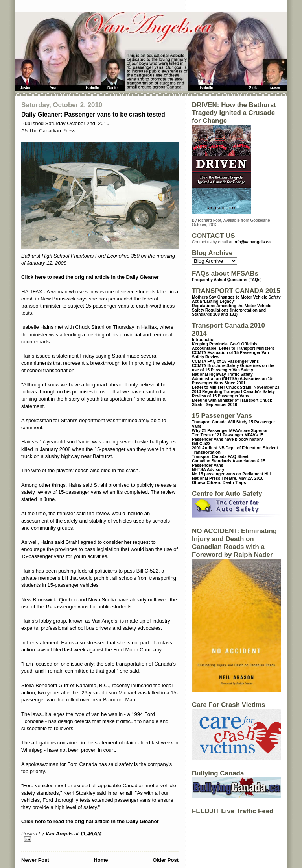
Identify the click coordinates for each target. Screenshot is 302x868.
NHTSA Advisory (208, 470)
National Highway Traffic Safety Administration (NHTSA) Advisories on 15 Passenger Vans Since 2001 (232, 379)
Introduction (204, 340)
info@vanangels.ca (252, 242)
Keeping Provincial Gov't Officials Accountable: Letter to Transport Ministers (233, 346)
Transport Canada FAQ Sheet (220, 457)
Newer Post (35, 860)
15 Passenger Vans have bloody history (228, 437)
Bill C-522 (201, 444)
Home (101, 860)
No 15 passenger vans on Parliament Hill (231, 474)
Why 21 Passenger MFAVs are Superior (230, 431)
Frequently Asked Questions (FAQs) (227, 280)
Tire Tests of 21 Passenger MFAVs (225, 435)
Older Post (166, 860)
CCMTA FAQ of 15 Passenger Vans (225, 361)
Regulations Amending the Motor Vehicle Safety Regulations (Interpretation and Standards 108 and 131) (232, 310)
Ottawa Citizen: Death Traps (219, 483)
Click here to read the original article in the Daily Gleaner (90, 277)
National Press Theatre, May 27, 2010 (228, 478)
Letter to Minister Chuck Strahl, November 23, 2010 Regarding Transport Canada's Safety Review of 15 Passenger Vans (236, 392)
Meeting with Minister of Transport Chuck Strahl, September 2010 (232, 402)
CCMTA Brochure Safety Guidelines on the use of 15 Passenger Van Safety (233, 368)
